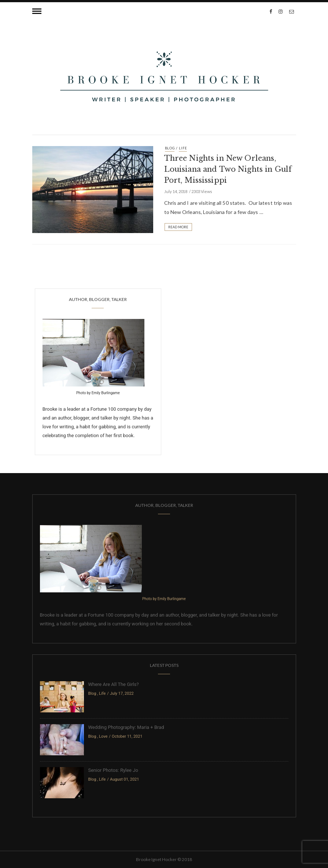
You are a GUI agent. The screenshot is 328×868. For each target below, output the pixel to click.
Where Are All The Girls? (114, 684)
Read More (178, 227)
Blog (170, 148)
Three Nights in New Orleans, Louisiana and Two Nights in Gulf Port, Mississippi (228, 169)
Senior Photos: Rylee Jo (113, 770)
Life (183, 148)
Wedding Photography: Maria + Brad (126, 727)
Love (103, 736)
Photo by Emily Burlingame (98, 393)
